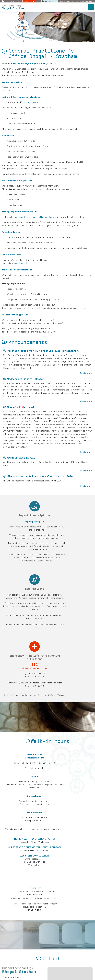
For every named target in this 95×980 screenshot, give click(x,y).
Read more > (86, 373)
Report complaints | (30, 967)
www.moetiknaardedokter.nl (43, 217)
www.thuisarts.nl (20, 217)
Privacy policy (51, 967)
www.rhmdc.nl (20, 263)
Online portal (50, 1)
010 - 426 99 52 (13, 1)
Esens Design (61, 974)
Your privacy (70, 967)
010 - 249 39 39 (78, 570)
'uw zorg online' (29, 102)
